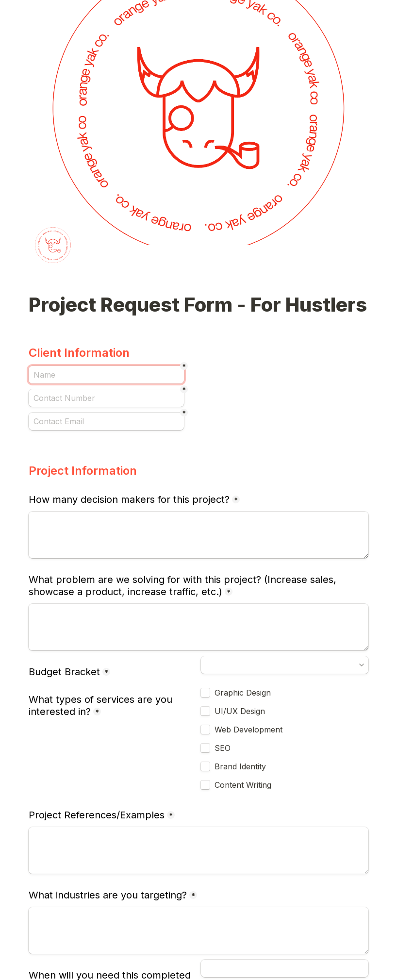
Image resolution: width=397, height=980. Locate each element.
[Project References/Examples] (198, 850)
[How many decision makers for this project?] (198, 535)
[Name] (106, 375)
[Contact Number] (106, 398)
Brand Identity (240, 766)
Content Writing (243, 785)
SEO (224, 748)
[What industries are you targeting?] (198, 930)
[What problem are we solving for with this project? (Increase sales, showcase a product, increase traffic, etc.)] (198, 627)
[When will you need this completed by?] (285, 968)
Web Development (248, 730)
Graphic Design (243, 693)
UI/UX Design (240, 711)
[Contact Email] (106, 421)
